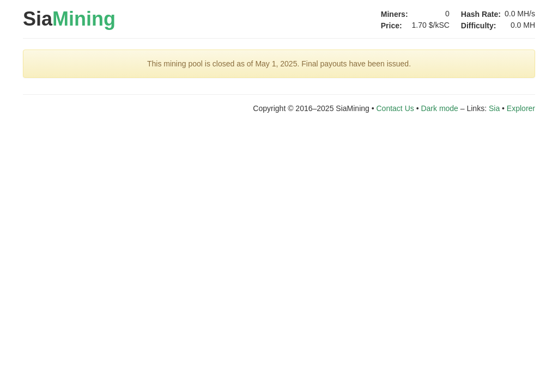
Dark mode (439, 108)
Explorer (521, 108)
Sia (69, 19)
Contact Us (395, 108)
